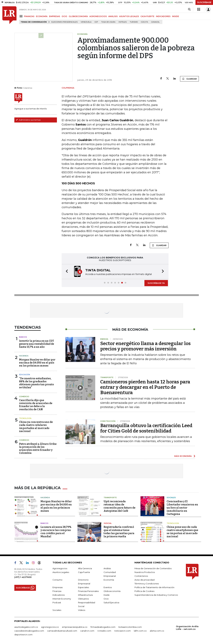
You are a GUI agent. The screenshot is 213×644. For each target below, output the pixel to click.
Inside (107, 595)
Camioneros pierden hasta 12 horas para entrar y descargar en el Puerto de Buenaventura (145, 387)
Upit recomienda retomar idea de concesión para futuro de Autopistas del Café (120, 506)
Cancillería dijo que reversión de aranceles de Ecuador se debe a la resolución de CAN (36, 405)
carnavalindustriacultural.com (62, 631)
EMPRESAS (55, 16)
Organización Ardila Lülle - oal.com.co (187, 628)
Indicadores (59, 595)
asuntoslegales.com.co (26, 627)
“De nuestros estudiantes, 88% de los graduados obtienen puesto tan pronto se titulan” (36, 383)
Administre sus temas (28, 120)
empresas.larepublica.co (75, 627)
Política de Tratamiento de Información (154, 587)
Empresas (58, 587)
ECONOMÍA (42, 16)
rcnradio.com (104, 631)
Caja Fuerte (84, 572)
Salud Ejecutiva (111, 602)
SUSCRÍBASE (204, 2)
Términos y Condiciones (147, 584)
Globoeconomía (112, 591)
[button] (66, 272)
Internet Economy (62, 599)
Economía (109, 580)
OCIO (64, 16)
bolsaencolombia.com (130, 627)
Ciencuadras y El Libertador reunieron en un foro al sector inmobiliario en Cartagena (182, 508)
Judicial (108, 523)
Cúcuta (144, 22)
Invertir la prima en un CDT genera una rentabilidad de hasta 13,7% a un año (37, 344)
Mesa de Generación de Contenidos (153, 568)
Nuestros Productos (145, 572)
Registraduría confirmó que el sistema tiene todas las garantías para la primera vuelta (119, 532)
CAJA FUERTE (147, 16)
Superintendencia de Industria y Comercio (156, 595)
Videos (82, 610)
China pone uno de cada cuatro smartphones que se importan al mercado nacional (182, 532)
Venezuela (86, 22)
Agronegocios (60, 568)
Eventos (108, 587)
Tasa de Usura (108, 22)
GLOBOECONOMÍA (78, 16)
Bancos (23, 337)
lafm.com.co (140, 631)
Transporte (110, 498)
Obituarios (83, 599)
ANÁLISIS (113, 16)
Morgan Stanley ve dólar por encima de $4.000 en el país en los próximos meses (37, 363)
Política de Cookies (144, 591)
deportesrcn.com (23, 635)
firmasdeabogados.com (103, 627)
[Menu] (22, 16)
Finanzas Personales (88, 591)
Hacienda (24, 356)
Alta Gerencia (85, 568)
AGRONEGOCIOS (98, 16)
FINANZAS (29, 16)
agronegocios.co (50, 627)
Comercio (24, 397)
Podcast (57, 602)
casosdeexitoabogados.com (29, 631)
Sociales (171, 498)
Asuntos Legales (61, 572)
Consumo (57, 580)
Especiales (83, 587)
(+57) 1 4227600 (23, 577)
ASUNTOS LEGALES (129, 16)
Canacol (155, 22)
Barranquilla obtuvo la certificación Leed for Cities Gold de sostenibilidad (146, 428)
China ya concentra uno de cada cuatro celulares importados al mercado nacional (36, 427)
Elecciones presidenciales (64, 22)
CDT (96, 22)
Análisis (107, 568)
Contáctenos (141, 576)
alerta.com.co (157, 631)
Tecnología (25, 418)
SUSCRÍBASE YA (156, 283)
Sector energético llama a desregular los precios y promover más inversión (145, 346)
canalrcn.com (87, 631)
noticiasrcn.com (123, 631)
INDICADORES (163, 16)
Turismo (134, 22)
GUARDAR (189, 79)
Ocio (106, 599)
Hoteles (123, 22)
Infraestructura (85, 595)
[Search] (189, 9)
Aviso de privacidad (144, 580)
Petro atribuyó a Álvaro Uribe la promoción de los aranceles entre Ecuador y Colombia (38, 449)
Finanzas (57, 591)
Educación (25, 375)
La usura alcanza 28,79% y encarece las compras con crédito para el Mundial (56, 532)
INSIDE (175, 16)
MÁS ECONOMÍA (183, 456)
